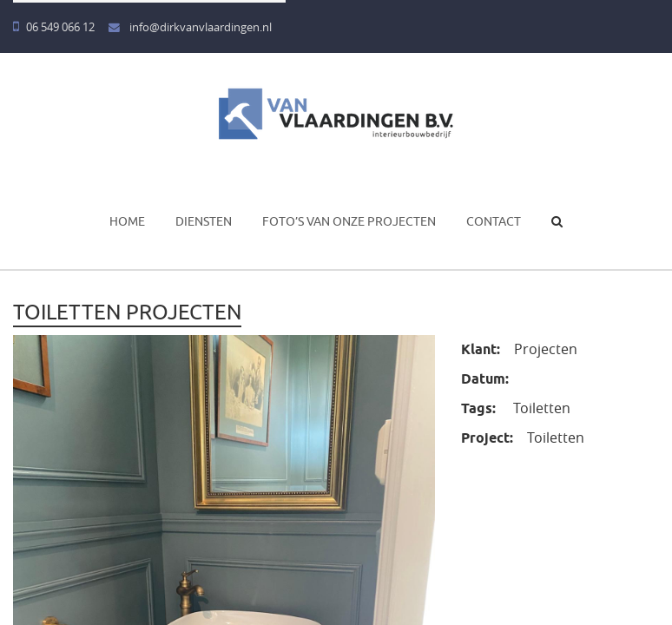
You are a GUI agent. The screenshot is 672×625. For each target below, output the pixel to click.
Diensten (204, 221)
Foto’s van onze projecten (349, 221)
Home (127, 221)
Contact (494, 221)
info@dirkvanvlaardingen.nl (190, 27)
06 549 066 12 (54, 27)
